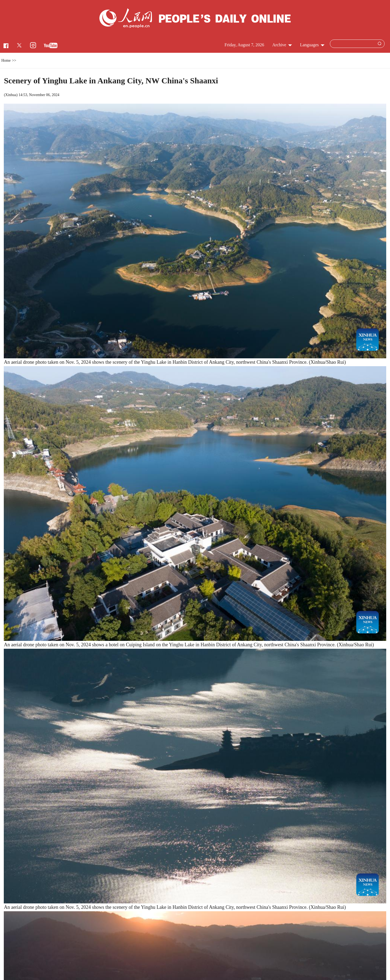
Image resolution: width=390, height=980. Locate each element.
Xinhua (11, 95)
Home (6, 60)
